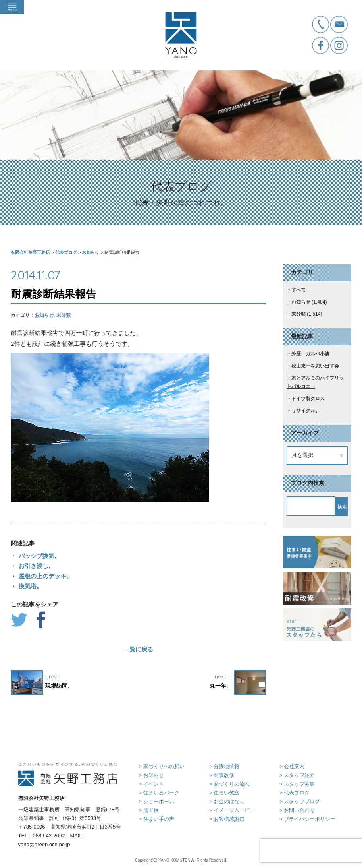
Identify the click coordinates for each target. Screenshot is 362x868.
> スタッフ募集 (297, 784)
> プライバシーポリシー (307, 819)
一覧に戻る (138, 649)
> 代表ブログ (295, 793)
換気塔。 (29, 586)
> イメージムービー (232, 810)
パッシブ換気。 (38, 556)
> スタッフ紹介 (297, 775)
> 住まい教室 (224, 793)
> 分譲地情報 (224, 766)
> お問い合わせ (297, 810)
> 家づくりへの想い (161, 766)
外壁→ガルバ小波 (310, 354)
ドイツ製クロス (308, 399)
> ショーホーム (156, 801)
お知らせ (44, 315)
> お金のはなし (227, 801)
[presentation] (311, 851)
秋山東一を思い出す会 (315, 366)
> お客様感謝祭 (227, 819)
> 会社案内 (292, 766)
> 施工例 (148, 810)
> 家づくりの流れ (229, 784)
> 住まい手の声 (156, 819)
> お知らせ (151, 775)
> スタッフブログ (300, 801)
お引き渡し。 (35, 566)
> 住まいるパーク (159, 793)
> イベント (151, 784)
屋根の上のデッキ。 (44, 576)
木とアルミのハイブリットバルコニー (315, 382)
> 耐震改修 (222, 775)
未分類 (64, 315)
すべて (298, 290)
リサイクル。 (306, 411)
